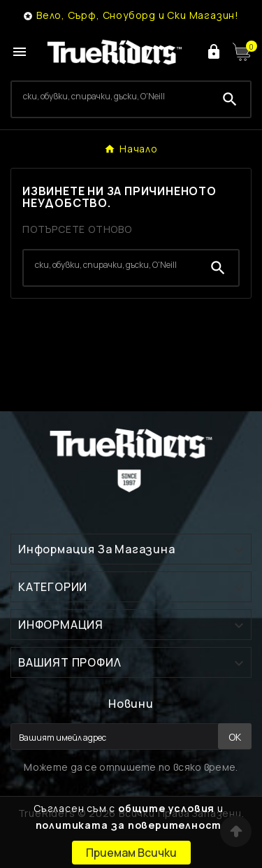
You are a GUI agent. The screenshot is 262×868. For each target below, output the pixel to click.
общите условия (166, 808)
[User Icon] (214, 52)
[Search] (111, 97)
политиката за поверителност (129, 825)
